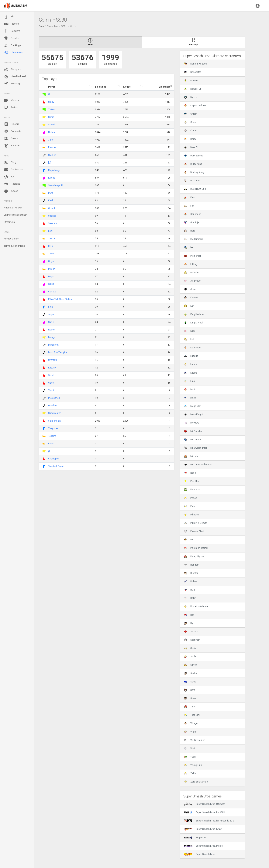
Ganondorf (193, 214)
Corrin (190, 131)
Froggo (52, 337)
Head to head (15, 77)
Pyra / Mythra (194, 556)
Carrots (52, 292)
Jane (51, 140)
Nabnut (52, 132)
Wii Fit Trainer (194, 740)
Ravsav (52, 147)
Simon (190, 665)
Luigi (190, 381)
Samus (191, 632)
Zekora (52, 110)
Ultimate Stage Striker (15, 215)
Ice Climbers (194, 239)
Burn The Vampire (58, 352)
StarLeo (52, 155)
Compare (12, 69)
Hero (190, 231)
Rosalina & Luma (196, 606)
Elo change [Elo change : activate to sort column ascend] (165, 87)
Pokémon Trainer (196, 548)
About (11, 191)
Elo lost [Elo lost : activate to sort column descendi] (127, 87)
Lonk (51, 231)
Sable (51, 322)
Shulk (190, 657)
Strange (52, 216)
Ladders (12, 31)
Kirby (190, 331)
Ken (189, 306)
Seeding (12, 84)
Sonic (51, 117)
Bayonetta (193, 72)
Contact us (13, 170)
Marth (190, 398)
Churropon (54, 459)
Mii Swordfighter (195, 448)
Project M (195, 838)
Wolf (190, 748)
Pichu (190, 506)
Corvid (52, 208)
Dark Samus (193, 156)
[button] (258, 6)
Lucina (191, 373)
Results (11, 38)
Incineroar (192, 256)
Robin (190, 598)
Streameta (9, 222)
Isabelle (191, 273)
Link (189, 339)
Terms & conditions (14, 246)
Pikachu (191, 515)
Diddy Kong (193, 164)
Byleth (190, 97)
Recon (52, 330)
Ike (189, 247)
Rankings (12, 46)
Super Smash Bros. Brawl (203, 829)
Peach (190, 498)
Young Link (193, 765)
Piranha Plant (194, 531)
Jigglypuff (192, 281)
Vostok (52, 125)
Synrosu (52, 360)
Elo (9, 17)
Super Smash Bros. (200, 854)
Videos (11, 100)
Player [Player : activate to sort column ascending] (52, 87)
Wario (190, 732)
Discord (12, 124)
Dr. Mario (192, 181)
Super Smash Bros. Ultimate (205, 804)
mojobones (54, 398)
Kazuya (191, 298)
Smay (51, 102)
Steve (190, 698)
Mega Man (193, 406)
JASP (51, 254)
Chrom (191, 114)
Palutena (192, 490)
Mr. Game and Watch (198, 465)
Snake (190, 673)
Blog (10, 162)
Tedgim (52, 436)
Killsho (52, 178)
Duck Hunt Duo (195, 189)
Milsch (52, 269)
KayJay (52, 368)
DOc (50, 246)
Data (41, 26)
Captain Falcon (195, 106)
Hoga (51, 261)
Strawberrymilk (56, 185)
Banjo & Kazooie (196, 64)
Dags (51, 277)
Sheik (190, 648)
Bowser (191, 81)
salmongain (54, 421)
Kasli (51, 200)
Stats (90, 42)
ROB (190, 590)
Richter (191, 573)
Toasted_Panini (56, 466)
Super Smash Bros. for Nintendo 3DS (209, 821)
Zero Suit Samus (196, 782)
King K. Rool (193, 323)
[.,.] (50, 163)
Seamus (53, 223)
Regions (12, 184)
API (9, 177)
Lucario (191, 356)
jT (49, 451)
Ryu (189, 623)
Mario (190, 389)
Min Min (191, 456)
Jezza (52, 239)
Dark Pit (191, 147)
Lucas (190, 364)
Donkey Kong (194, 172)
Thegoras (53, 428)
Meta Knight (193, 414)
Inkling (191, 264)
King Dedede (194, 314)
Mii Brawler (193, 431)
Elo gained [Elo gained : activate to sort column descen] (101, 87)
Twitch (11, 108)
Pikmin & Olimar (195, 523)
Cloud (190, 122)
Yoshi (190, 757)
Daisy (190, 139)
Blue (51, 307)
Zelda (190, 773)
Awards (12, 146)
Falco (190, 197)
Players (11, 24)
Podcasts (13, 131)
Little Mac (192, 348)
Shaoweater (54, 413)
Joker (190, 289)
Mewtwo (191, 423)
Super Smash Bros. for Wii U (204, 812)
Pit (188, 540)
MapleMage (54, 170)
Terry (190, 707)
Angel (51, 315)
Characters (13, 53)
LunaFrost (53, 345)
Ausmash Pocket (13, 208)
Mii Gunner (193, 440)
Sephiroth (192, 640)
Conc (51, 383)
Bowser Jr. (193, 89)
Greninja (191, 222)
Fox (189, 206)
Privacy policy (11, 239)
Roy (189, 615)
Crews (11, 139)
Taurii (51, 390)
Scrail (51, 375)
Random (192, 565)
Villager (191, 723)
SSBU (64, 26)
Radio (51, 444)
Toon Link (192, 715)
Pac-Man (192, 481)
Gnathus (53, 406)
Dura (51, 193)
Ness (190, 473)
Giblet (51, 284)
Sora (190, 690)
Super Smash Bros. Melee (203, 846)
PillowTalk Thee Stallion (60, 299)
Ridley (190, 581)
